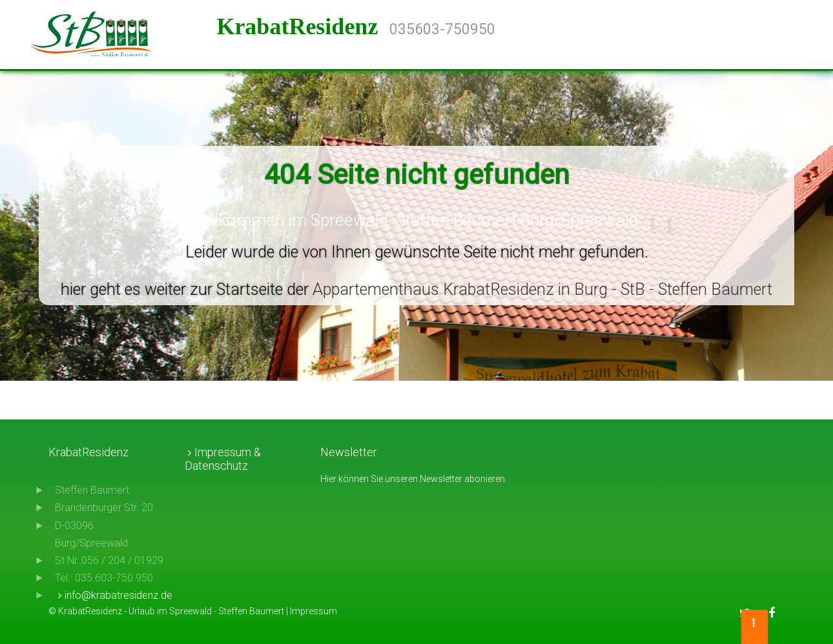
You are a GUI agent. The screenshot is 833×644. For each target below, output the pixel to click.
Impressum (314, 611)
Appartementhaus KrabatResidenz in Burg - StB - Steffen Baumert (542, 289)
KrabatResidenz (303, 26)
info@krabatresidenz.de (118, 595)
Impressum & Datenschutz (223, 459)
